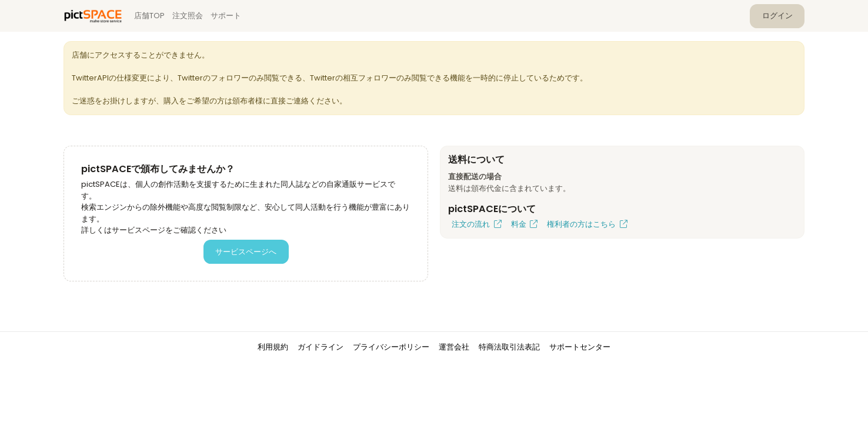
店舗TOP (149, 16)
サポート (226, 16)
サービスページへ (246, 252)
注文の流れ (477, 224)
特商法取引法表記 (509, 347)
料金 (525, 224)
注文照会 (188, 16)
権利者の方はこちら (587, 224)
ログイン (777, 16)
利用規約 (273, 347)
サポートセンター (580, 347)
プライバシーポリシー (391, 347)
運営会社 (454, 347)
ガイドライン (321, 347)
